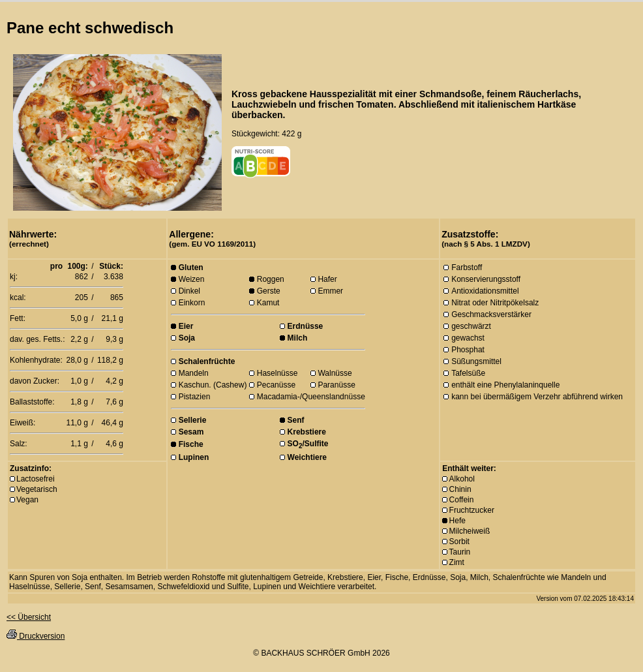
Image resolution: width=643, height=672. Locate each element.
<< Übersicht (29, 617)
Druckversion (36, 636)
